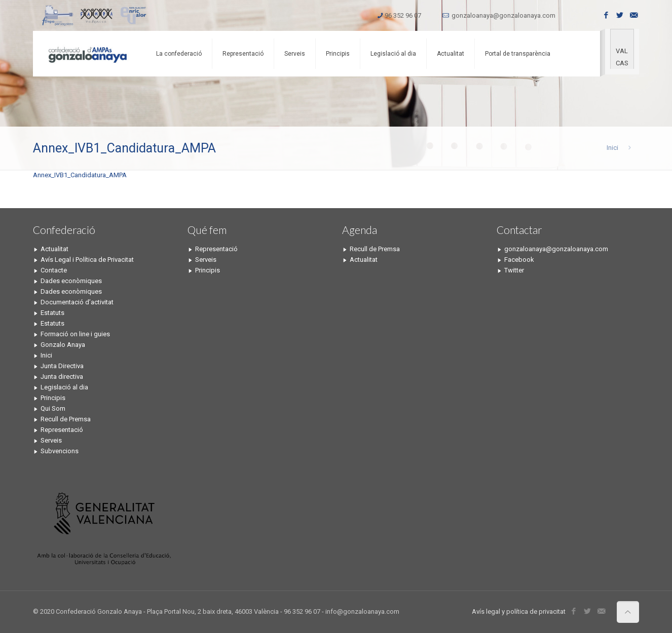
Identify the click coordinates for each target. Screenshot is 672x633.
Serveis (51, 440)
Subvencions (60, 451)
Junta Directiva (62, 366)
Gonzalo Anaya (63, 345)
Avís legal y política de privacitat (519, 611)
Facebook (519, 260)
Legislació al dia (64, 387)
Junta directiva (62, 377)
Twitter (514, 270)
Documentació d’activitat (77, 302)
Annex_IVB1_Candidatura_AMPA (80, 175)
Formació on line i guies (75, 334)
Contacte (54, 270)
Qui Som (53, 408)
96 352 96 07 (403, 15)
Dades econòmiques (71, 281)
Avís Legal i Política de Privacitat (87, 260)
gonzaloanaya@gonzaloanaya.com (503, 15)
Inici (612, 148)
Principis (53, 398)
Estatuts (52, 313)
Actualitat (54, 249)
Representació (62, 430)
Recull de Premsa (66, 419)
